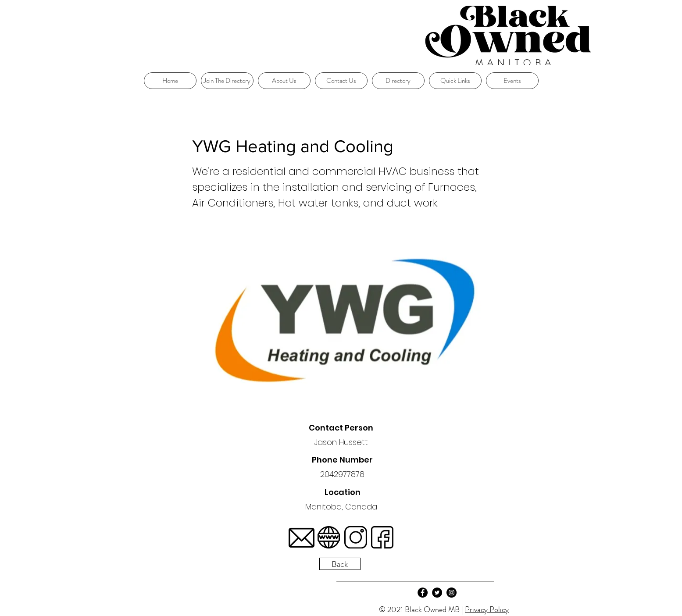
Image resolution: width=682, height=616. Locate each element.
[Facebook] (423, 593)
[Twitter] (437, 593)
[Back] (340, 564)
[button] (455, 81)
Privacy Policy (487, 609)
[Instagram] (452, 593)
